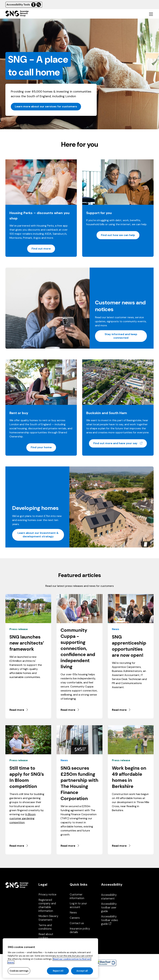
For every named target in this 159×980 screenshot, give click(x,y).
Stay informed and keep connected (121, 336)
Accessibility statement (109, 897)
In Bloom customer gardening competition (23, 818)
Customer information (77, 896)
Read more (19, 710)
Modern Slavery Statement (48, 918)
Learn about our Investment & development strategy (38, 535)
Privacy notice (47, 894)
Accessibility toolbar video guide (110, 920)
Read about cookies (46, 936)
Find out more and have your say (120, 443)
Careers (75, 918)
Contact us (77, 923)
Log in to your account (78, 905)
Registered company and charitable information (47, 905)
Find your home (41, 447)
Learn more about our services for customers (46, 106)
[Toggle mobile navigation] (151, 14)
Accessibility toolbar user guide (109, 907)
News (73, 913)
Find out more (41, 249)
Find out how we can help (118, 235)
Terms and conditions (45, 927)
